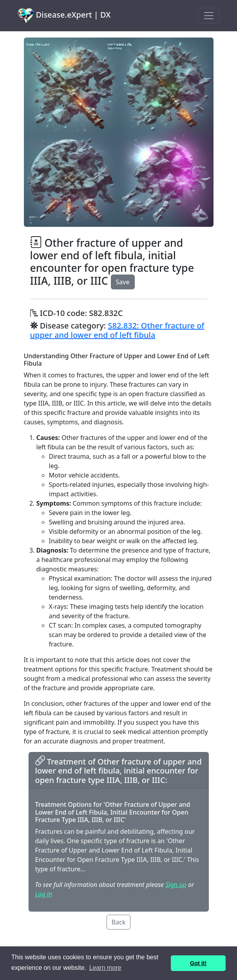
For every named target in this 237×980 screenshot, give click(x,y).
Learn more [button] (105, 968)
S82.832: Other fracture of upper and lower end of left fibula (117, 330)
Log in (44, 894)
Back (119, 922)
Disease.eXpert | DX (64, 16)
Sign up (176, 885)
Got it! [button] (198, 963)
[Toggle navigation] (209, 16)
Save (123, 282)
